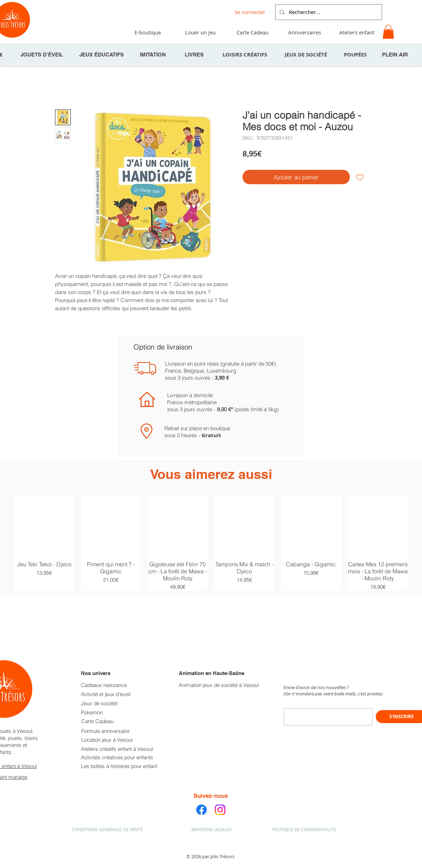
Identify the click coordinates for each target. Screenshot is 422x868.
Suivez (203, 796)
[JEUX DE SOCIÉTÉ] (306, 55)
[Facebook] (202, 810)
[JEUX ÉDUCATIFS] (102, 55)
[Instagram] (220, 810)
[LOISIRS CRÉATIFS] (245, 55)
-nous (220, 796)
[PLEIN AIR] (396, 55)
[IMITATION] (154, 55)
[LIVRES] (195, 55)
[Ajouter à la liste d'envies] (360, 177)
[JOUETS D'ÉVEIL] (42, 55)
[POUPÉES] (356, 55)
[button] (388, 32)
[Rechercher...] (328, 12)
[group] (211, 543)
